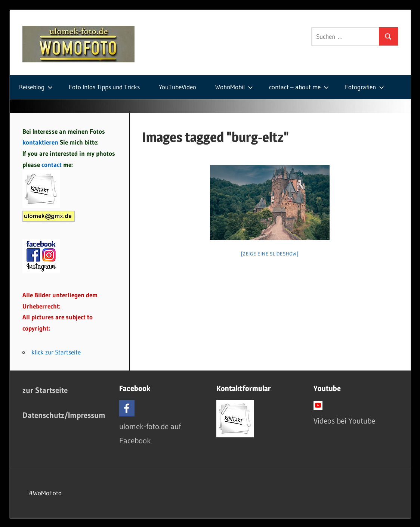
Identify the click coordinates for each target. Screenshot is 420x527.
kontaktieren (40, 142)
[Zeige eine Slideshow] (270, 254)
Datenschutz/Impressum (64, 415)
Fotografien (365, 87)
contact (52, 165)
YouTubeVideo (177, 87)
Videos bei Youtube (344, 421)
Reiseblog (36, 87)
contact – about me (299, 87)
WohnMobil (234, 87)
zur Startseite (45, 390)
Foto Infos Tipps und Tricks (104, 87)
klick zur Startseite (56, 352)
